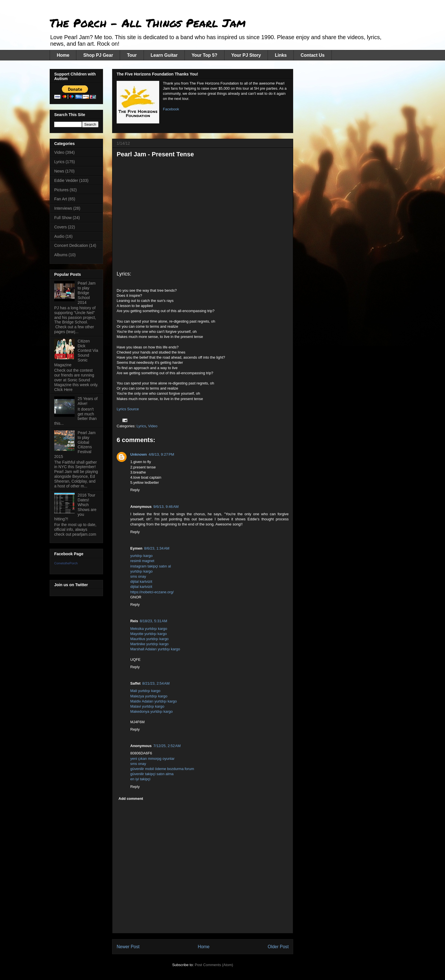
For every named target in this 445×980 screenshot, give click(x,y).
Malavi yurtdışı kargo (147, 706)
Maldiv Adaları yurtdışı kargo (154, 701)
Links (281, 55)
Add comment (131, 799)
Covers (60, 227)
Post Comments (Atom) (214, 965)
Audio (59, 236)
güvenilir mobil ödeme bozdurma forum (162, 769)
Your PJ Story (246, 55)
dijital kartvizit (141, 582)
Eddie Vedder (66, 180)
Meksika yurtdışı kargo (149, 629)
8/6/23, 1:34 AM (157, 548)
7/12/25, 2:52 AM (167, 746)
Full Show (63, 218)
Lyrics (141, 426)
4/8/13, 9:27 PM (161, 454)
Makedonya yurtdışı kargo (152, 711)
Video (153, 426)
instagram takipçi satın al (151, 566)
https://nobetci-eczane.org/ (152, 592)
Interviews (63, 208)
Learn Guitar (164, 55)
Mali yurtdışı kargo (145, 691)
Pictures (61, 190)
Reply (135, 490)
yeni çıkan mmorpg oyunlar (152, 759)
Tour (132, 55)
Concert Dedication (71, 245)
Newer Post (128, 947)
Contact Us (312, 55)
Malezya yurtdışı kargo (149, 696)
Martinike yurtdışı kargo (149, 644)
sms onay (138, 576)
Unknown (139, 454)
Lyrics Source (128, 409)
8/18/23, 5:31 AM (153, 621)
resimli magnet (142, 561)
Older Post (278, 947)
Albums (61, 255)
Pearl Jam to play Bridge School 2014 (87, 293)
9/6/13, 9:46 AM (166, 507)
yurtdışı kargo (141, 556)
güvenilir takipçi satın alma (152, 774)
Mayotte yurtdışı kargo (149, 634)
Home (63, 55)
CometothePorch (66, 563)
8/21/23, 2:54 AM (156, 683)
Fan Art (61, 199)
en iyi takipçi (140, 779)
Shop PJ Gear (98, 55)
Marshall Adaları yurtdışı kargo (155, 649)
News (59, 171)
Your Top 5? (204, 55)
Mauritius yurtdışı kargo (149, 639)
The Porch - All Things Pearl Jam (148, 23)
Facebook (171, 109)
